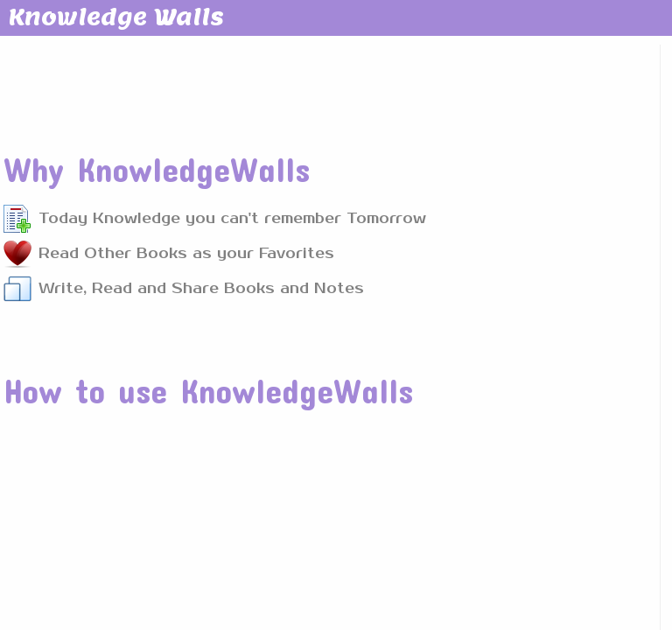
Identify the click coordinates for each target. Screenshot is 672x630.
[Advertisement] (321, 87)
